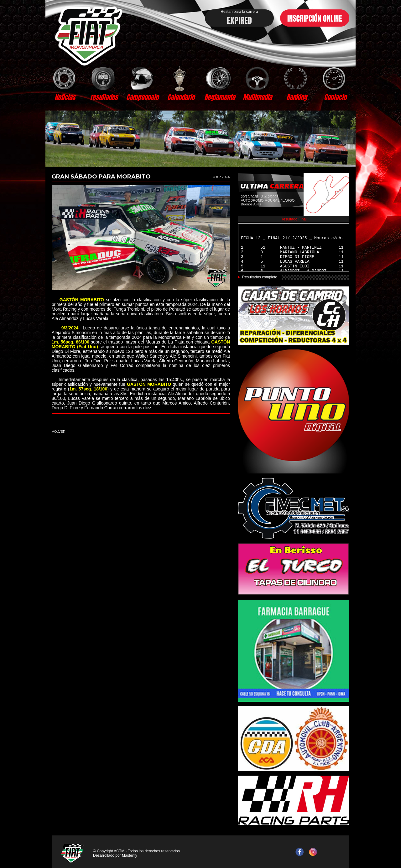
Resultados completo (260, 277)
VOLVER (59, 431)
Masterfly (130, 855)
